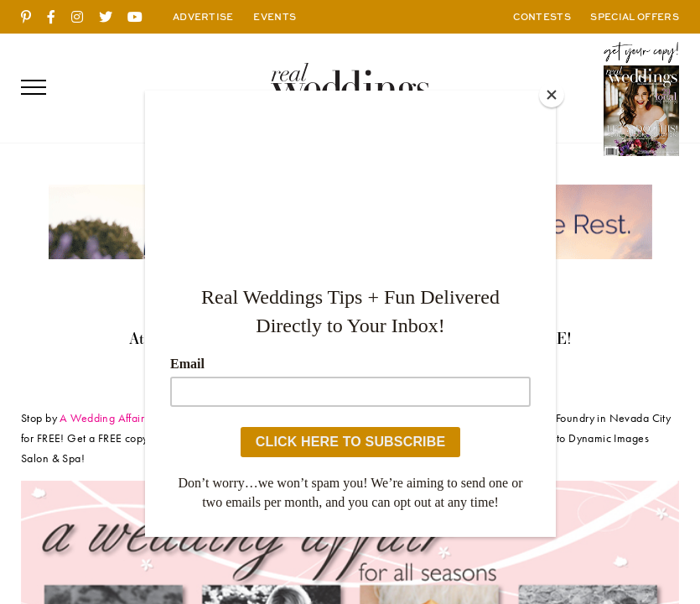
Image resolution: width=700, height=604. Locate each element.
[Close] (552, 95)
